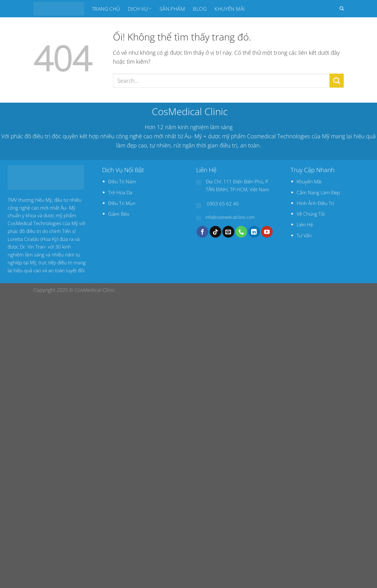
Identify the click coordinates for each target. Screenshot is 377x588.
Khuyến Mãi (309, 181)
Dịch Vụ (140, 9)
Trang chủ (106, 9)
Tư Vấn (304, 235)
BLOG (200, 9)
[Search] (342, 9)
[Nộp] (337, 80)
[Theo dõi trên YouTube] (267, 232)
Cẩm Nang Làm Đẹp (318, 192)
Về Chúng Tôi (311, 214)
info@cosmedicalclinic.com (230, 217)
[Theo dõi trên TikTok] (215, 232)
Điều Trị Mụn (122, 203)
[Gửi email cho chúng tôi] (228, 232)
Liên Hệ (305, 224)
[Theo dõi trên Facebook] (202, 232)
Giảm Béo (119, 214)
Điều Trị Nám (122, 181)
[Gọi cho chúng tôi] (241, 232)
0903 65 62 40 (223, 204)
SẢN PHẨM (172, 9)
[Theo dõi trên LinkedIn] (254, 232)
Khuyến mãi (230, 9)
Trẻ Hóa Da (120, 192)
